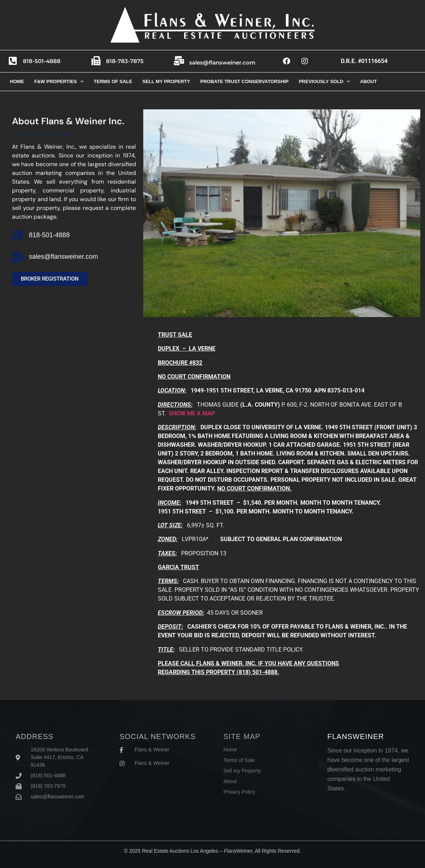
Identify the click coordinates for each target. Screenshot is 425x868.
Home (17, 81)
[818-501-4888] (14, 61)
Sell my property (166, 81)
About (369, 81)
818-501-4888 (44, 61)
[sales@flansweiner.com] (180, 61)
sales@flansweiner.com (224, 62)
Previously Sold (324, 81)
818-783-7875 (127, 61)
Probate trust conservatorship (244, 81)
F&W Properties (59, 81)
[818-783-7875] (97, 61)
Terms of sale (113, 81)
